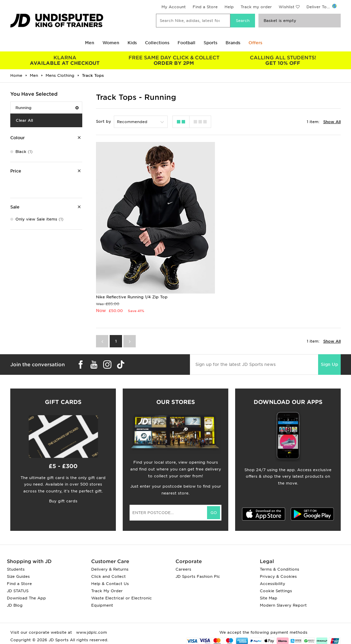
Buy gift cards (63, 501)
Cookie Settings (276, 591)
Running (47, 108)
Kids (132, 43)
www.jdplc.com (91, 632)
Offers (255, 43)
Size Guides (18, 576)
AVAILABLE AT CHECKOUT (65, 60)
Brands (233, 43)
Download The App (26, 598)
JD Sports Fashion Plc (198, 576)
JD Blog (15, 605)
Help (229, 7)
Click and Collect (108, 576)
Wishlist (287, 7)
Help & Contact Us (110, 584)
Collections (157, 43)
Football (186, 43)
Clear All (24, 120)
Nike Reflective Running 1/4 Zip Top (132, 297)
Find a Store (205, 7)
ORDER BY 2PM (174, 60)
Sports (210, 43)
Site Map (269, 598)
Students (16, 569)
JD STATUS (18, 591)
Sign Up (329, 364)
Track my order (256, 7)
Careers (183, 569)
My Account (174, 7)
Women (111, 43)
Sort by (104, 121)
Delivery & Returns (110, 569)
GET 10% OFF (283, 60)
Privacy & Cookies (278, 576)
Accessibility (273, 584)
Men (90, 43)
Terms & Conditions (280, 569)
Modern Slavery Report (283, 605)
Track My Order (107, 591)
